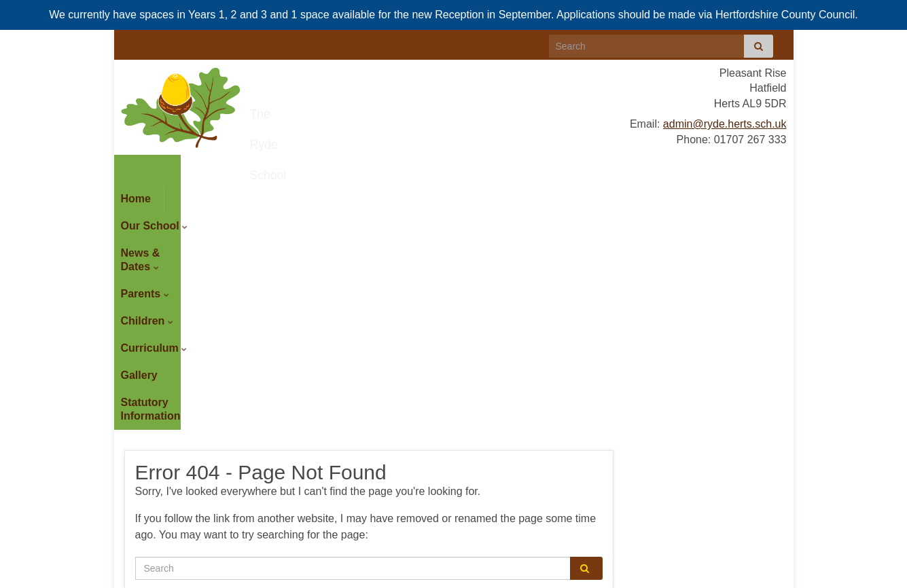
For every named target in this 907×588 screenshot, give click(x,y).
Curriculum (548, 168)
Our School (205, 168)
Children (458, 168)
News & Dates (294, 168)
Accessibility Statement (265, 575)
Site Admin (760, 575)
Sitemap (329, 575)
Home (136, 168)
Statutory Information (176, 195)
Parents (373, 168)
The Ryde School (349, 109)
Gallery (616, 168)
